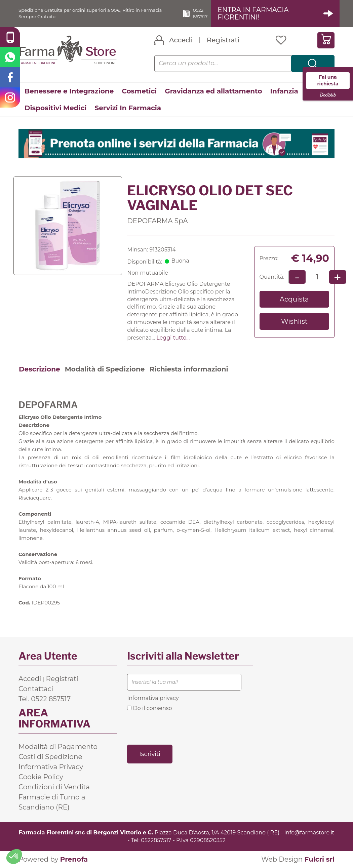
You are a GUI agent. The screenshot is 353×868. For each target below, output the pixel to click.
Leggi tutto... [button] (173, 338)
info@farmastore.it (309, 833)
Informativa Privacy (51, 767)
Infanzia (284, 91)
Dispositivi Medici (55, 108)
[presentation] (178, 728)
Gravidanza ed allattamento (213, 91)
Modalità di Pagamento (58, 747)
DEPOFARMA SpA (158, 221)
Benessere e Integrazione (69, 91)
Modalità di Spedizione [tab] (105, 369)
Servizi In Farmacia (128, 108)
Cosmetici (139, 91)
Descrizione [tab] (40, 369)
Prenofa (74, 860)
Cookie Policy (41, 778)
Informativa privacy (153, 699)
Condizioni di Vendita (54, 788)
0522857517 (156, 841)
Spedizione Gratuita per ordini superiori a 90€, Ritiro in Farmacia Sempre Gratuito (91, 13)
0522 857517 (212, 13)
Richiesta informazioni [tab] (189, 369)
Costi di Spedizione (50, 757)
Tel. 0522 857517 (45, 700)
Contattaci (36, 689)
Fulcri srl (319, 860)
